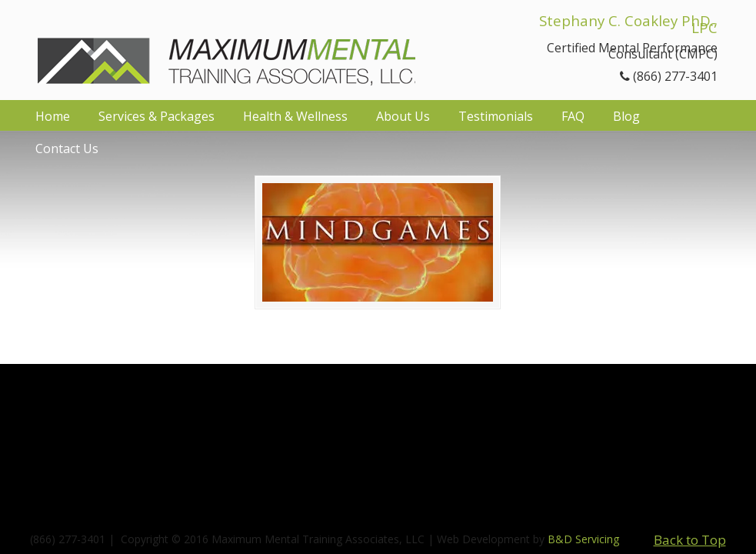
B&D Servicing (583, 539)
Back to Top (690, 540)
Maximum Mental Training (226, 48)
